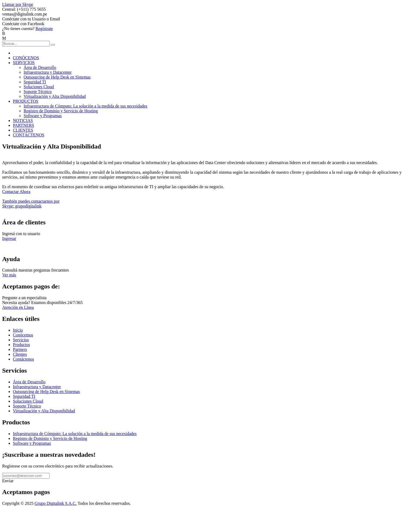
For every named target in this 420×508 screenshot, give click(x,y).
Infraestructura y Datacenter (48, 72)
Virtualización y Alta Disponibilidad (55, 96)
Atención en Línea (18, 307)
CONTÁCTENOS (29, 135)
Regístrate (44, 29)
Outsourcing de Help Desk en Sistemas (57, 77)
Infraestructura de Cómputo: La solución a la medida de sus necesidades (85, 106)
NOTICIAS (23, 120)
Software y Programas (43, 116)
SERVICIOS (24, 63)
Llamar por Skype (18, 4)
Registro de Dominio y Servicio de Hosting (61, 111)
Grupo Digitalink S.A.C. (56, 503)
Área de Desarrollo (40, 67)
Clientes (20, 354)
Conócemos (23, 335)
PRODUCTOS (26, 101)
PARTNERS (23, 125)
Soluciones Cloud (39, 87)
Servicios (21, 340)
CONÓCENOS (26, 58)
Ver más (9, 275)
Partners (20, 349)
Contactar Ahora (16, 192)
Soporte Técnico (38, 92)
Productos (21, 345)
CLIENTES (23, 130)
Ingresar (9, 238)
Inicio (18, 330)
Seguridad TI (35, 82)
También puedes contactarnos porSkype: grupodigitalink (31, 204)
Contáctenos (23, 359)
